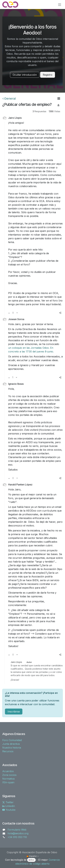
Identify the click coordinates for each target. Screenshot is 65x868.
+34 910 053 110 (17, 837)
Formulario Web (17, 830)
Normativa (8, 779)
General (9, 99)
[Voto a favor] (9, 313)
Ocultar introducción (25, 75)
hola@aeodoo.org (18, 833)
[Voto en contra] (17, 313)
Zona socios (9, 775)
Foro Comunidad (12, 740)
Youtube (9, 810)
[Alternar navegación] (60, 5)
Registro (48, 75)
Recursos (8, 751)
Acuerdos (8, 771)
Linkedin (9, 806)
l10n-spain (8, 782)
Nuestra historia (12, 748)
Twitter (8, 802)
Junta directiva (11, 744)
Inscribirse (14, 712)
